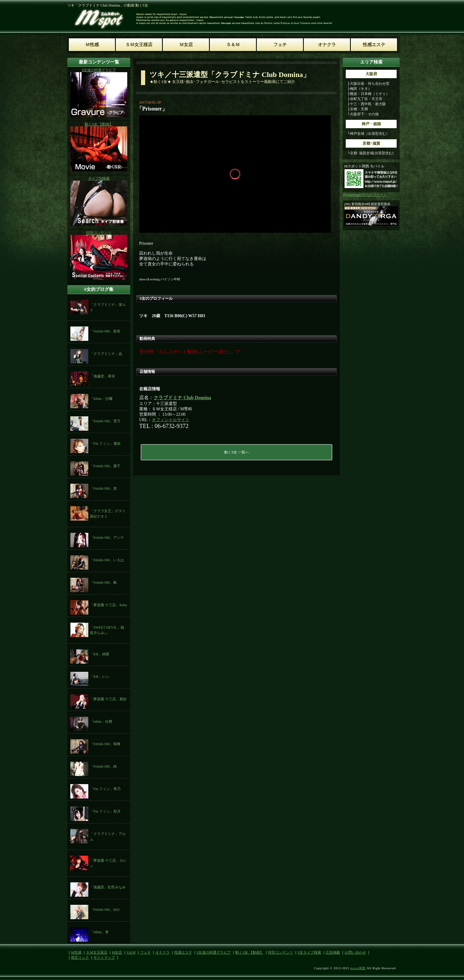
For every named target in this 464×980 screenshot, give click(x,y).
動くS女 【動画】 (249, 952)
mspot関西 (358, 968)
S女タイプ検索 (309, 952)
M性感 (76, 952)
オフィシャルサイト (171, 420)
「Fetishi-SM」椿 (103, 583)
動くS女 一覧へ (236, 452)
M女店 (117, 952)
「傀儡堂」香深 (102, 376)
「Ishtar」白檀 (101, 722)
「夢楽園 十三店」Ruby (109, 605)
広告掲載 (333, 952)
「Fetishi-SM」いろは (107, 560)
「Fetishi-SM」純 (103, 766)
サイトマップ (104, 958)
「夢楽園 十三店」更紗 (108, 699)
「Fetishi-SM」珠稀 (105, 744)
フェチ (145, 952)
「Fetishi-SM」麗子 (105, 466)
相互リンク (80, 958)
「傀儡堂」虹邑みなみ (108, 887)
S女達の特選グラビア (214, 952)
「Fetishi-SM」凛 (103, 489)
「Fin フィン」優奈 (105, 444)
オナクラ (163, 952)
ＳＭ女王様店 (97, 952)
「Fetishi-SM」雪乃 (105, 421)
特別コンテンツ (280, 952)
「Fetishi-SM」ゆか (105, 910)
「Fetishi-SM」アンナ (107, 538)
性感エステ (183, 952)
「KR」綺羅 (100, 654)
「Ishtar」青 (99, 932)
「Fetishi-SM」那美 (105, 331)
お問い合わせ (355, 952)
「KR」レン (100, 677)
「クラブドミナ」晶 (106, 354)
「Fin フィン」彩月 (105, 811)
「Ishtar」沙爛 (101, 399)
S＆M (131, 952)
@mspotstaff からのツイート (365, 195)
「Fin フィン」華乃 (105, 789)
